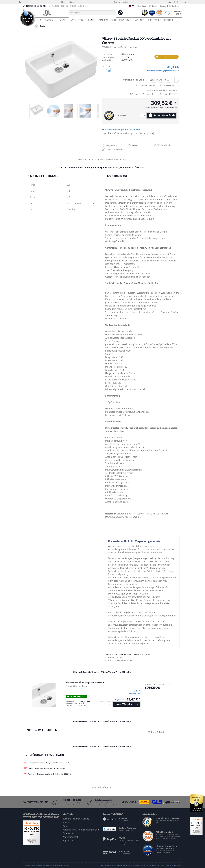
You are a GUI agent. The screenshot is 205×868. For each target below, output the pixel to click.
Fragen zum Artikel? (114, 657)
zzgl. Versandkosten (170, 107)
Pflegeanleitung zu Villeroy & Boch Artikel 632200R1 (47, 768)
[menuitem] (47, 13)
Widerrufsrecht (70, 837)
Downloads (122, 159)
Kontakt (163, 6)
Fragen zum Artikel (114, 149)
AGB (65, 826)
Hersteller (111, 159)
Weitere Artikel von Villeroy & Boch (119, 660)
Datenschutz (69, 833)
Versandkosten (136, 865)
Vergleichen (111, 145)
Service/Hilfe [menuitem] (174, 6)
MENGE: (122, 115)
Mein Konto (142, 6)
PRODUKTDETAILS (87, 159)
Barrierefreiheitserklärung (76, 819)
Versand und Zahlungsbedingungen (81, 830)
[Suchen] (120, 13)
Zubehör (101, 159)
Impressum (68, 841)
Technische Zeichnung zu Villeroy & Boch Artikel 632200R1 (50, 774)
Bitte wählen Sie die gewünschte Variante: (121, 129)
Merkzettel (153, 6)
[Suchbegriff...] (92, 13)
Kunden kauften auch (103, 787)
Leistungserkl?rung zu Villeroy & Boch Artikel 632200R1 (48, 763)
